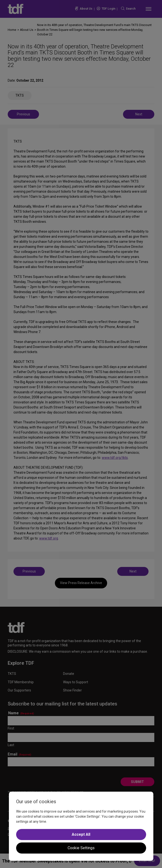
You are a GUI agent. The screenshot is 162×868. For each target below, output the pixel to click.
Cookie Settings (81, 848)
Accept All (81, 834)
